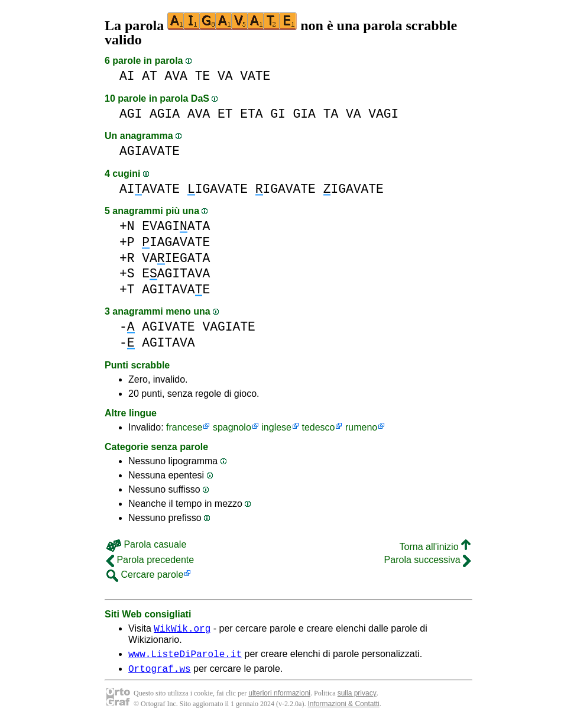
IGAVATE (218, 189)
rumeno (361, 427)
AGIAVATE (150, 151)
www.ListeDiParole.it (185, 657)
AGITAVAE (176, 289)
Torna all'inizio (435, 547)
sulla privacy (357, 698)
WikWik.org (182, 630)
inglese (276, 427)
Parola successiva (427, 560)
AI (127, 76)
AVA (176, 76)
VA (225, 76)
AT (150, 76)
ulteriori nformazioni (279, 698)
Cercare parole (145, 575)
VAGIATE (228, 327)
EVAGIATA (176, 226)
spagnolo (232, 427)
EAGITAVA (176, 274)
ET (225, 114)
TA (331, 114)
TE (203, 76)
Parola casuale (146, 544)
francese (184, 427)
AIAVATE (150, 189)
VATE (255, 76)
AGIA (165, 114)
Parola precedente (150, 560)
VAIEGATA (176, 258)
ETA (251, 114)
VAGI (383, 114)
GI (278, 114)
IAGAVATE (176, 242)
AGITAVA (168, 343)
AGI (131, 114)
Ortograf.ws (160, 674)
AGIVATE (168, 327)
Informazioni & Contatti (343, 709)
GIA (304, 114)
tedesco (318, 427)
